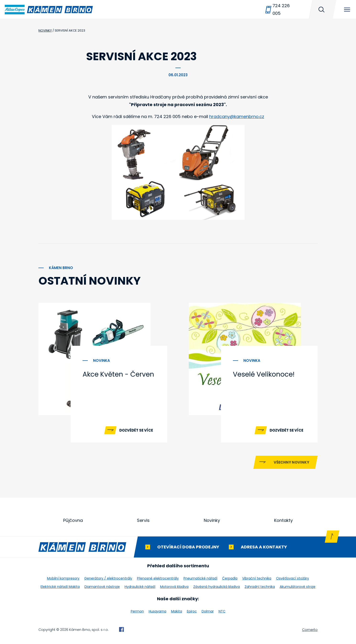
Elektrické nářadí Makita (60, 587)
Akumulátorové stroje (298, 587)
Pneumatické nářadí (200, 578)
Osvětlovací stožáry (293, 578)
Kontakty (283, 520)
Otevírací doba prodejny (188, 547)
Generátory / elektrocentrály (108, 578)
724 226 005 (281, 9)
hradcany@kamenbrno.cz (237, 116)
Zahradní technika (260, 587)
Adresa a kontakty (264, 547)
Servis (143, 520)
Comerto (310, 630)
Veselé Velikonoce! (264, 374)
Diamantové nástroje (102, 587)
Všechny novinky (291, 462)
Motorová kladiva (174, 587)
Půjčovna (73, 520)
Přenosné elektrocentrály (158, 578)
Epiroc (192, 611)
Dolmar (208, 611)
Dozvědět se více (136, 430)
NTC (222, 611)
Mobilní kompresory (63, 578)
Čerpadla (230, 578)
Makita (177, 611)
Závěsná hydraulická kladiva (217, 587)
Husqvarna (157, 611)
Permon (137, 611)
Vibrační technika (257, 578)
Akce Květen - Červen (118, 374)
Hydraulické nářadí (140, 587)
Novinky (212, 520)
